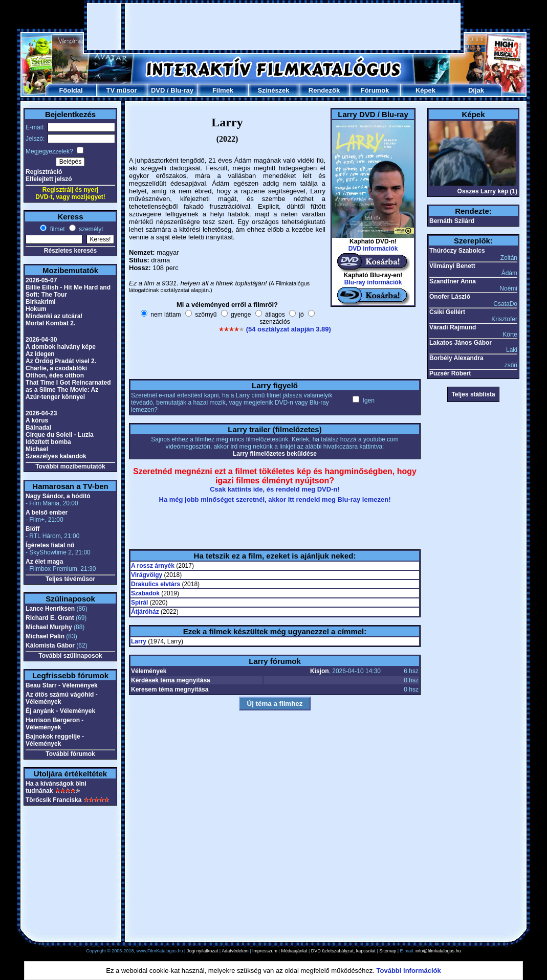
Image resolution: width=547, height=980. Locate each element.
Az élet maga (44, 562)
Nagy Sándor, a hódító (58, 496)
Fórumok (375, 90)
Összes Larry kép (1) (487, 191)
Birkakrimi (41, 302)
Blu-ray (182, 90)
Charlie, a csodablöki (56, 368)
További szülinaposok (70, 656)
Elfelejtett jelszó (49, 179)
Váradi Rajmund (453, 327)
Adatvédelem (235, 951)
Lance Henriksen (50, 609)
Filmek (223, 90)
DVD (158, 90)
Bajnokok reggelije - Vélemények (55, 740)
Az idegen (40, 354)
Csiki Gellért (447, 312)
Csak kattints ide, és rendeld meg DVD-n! (275, 489)
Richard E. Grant (50, 618)
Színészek (273, 90)
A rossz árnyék (153, 566)
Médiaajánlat (294, 951)
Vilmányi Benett (452, 266)
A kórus (37, 420)
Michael (37, 449)
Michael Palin (45, 636)
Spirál (139, 603)
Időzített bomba (48, 442)
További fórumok (70, 754)
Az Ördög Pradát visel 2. (61, 361)
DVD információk (373, 249)
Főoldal (71, 90)
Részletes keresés (70, 251)
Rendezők (324, 90)
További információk (409, 971)
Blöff (32, 529)
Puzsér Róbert (450, 373)
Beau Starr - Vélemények (62, 685)
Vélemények (149, 671)
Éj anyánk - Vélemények (60, 711)
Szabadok (145, 593)
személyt (90, 229)
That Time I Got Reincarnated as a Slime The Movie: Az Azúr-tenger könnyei (68, 390)
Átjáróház (145, 612)
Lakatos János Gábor (461, 343)
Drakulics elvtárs (156, 584)
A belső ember (47, 513)
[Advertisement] (274, 27)
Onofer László (450, 297)
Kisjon (320, 671)
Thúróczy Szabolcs (457, 251)
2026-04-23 (41, 413)
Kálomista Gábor (50, 645)
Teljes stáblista (473, 394)
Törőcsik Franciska (53, 800)
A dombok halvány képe (61, 347)
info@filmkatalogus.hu (438, 951)
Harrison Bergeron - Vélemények (54, 724)
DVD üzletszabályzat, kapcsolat (343, 951)
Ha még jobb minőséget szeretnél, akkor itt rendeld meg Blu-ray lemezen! (275, 499)
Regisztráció (44, 172)
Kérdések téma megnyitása (171, 680)
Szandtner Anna (453, 281)
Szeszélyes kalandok (56, 456)
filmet (56, 229)
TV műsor (122, 90)
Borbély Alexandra (456, 358)
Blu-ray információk (373, 282)
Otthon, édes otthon (55, 375)
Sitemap (388, 951)
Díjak (476, 90)
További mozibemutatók (70, 466)
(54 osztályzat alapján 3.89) (289, 329)
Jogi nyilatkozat (203, 951)
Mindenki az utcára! (54, 316)
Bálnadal (38, 428)
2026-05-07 (41, 280)
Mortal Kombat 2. (50, 323)
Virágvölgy (147, 575)
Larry (139, 641)
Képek (425, 90)
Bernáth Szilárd (452, 221)
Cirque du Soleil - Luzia (60, 435)
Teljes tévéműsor (70, 579)
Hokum (36, 309)
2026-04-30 (41, 340)
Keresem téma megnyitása (170, 689)
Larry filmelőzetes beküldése (275, 454)
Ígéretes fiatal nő (50, 545)
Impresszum (265, 951)
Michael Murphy (49, 627)
